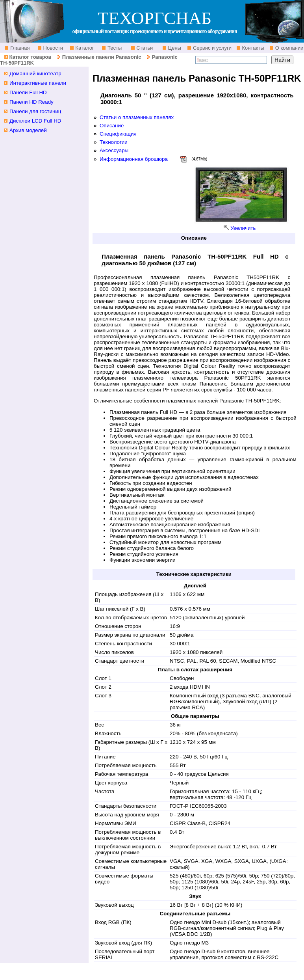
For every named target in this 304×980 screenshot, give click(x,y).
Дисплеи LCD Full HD (35, 121)
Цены (174, 48)
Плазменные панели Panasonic (102, 57)
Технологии (114, 142)
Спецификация (118, 134)
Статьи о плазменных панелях (137, 117)
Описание (112, 126)
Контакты (252, 48)
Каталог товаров (30, 57)
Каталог (84, 48)
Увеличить (243, 228)
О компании (288, 48)
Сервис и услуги (211, 48)
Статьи (144, 48)
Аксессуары (114, 150)
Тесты (114, 48)
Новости (52, 48)
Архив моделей (28, 130)
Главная (19, 48)
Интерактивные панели (38, 83)
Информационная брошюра (134, 159)
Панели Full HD (28, 92)
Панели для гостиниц (35, 111)
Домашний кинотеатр (35, 74)
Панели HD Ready (32, 102)
